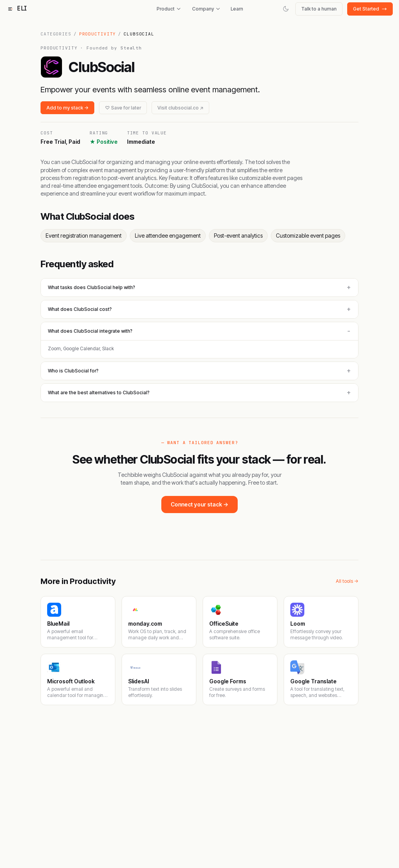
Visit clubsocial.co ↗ (180, 108)
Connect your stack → (199, 504)
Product (169, 9)
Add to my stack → (67, 108)
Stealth (131, 48)
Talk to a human (319, 9)
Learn (237, 9)
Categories (56, 34)
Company (206, 9)
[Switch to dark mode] (286, 9)
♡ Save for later (123, 108)
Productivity (98, 34)
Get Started (370, 9)
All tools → (347, 581)
